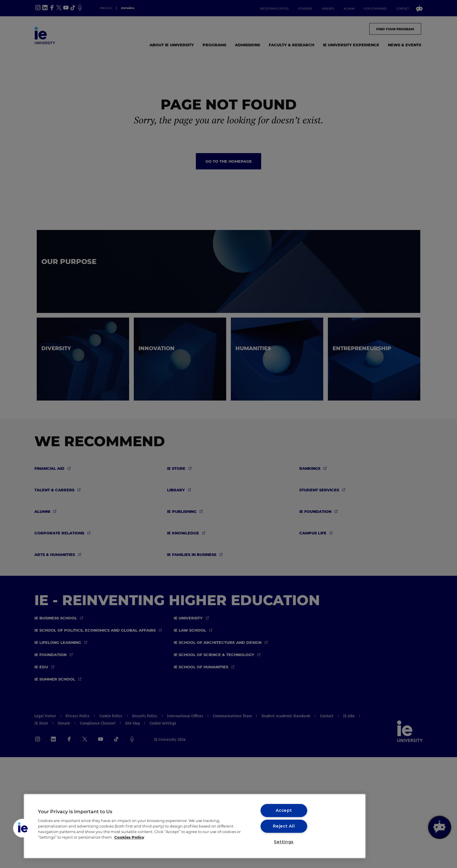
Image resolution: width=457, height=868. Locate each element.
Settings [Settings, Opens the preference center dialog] (284, 842)
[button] (22, 828)
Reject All (284, 826)
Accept (284, 810)
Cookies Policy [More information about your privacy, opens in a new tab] (129, 837)
